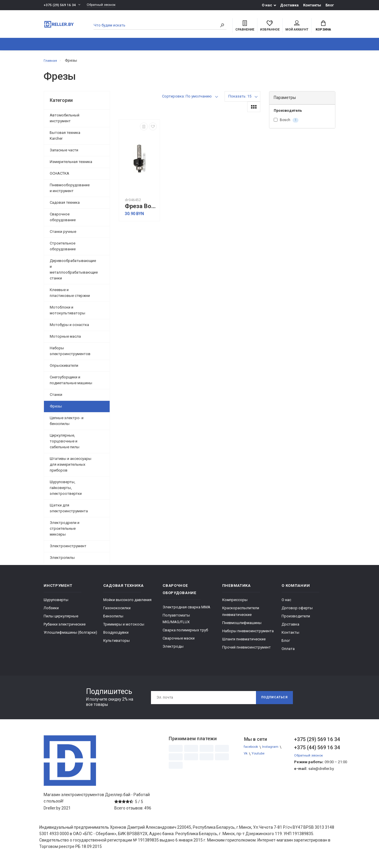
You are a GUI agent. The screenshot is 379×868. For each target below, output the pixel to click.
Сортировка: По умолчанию (187, 99)
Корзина (323, 26)
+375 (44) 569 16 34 (315, 751)
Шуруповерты (56, 603)
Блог (330, 5)
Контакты (312, 5)
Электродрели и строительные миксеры (65, 532)
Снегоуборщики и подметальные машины (71, 383)
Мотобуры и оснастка (69, 328)
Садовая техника (65, 206)
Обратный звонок (104, 5)
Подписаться (272, 701)
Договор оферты (297, 611)
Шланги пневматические (244, 642)
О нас (267, 5)
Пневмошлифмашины (242, 626)
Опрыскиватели (64, 369)
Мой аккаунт (297, 26)
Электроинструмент (68, 549)
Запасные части (64, 153)
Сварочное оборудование (63, 220)
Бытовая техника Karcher (65, 139)
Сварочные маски (179, 641)
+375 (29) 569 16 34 (60, 5)
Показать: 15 (240, 99)
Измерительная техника (71, 165)
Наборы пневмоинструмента (248, 634)
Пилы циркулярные (61, 619)
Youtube (260, 757)
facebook (252, 750)
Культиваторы (116, 644)
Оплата (288, 652)
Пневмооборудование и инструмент (70, 191)
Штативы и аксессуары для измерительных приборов (71, 468)
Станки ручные (63, 235)
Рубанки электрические (65, 627)
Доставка (289, 5)
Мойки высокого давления (127, 603)
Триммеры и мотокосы (124, 627)
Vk (246, 757)
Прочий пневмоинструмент (247, 650)
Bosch (286, 123)
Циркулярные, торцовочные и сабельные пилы (65, 444)
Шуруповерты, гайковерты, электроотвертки (66, 491)
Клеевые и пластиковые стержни (70, 296)
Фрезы (56, 409)
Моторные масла (65, 340)
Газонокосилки (117, 611)
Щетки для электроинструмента (69, 511)
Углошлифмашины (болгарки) (70, 636)
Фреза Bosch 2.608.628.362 (141, 209)
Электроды (173, 650)
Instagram (273, 750)
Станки (56, 398)
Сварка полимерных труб (185, 633)
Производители (296, 619)
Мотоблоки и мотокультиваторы (67, 313)
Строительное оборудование (63, 249)
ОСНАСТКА (59, 177)
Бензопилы (113, 619)
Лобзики (51, 611)
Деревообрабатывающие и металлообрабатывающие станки (74, 273)
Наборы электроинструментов (70, 354)
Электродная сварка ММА (186, 610)
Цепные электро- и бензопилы (67, 424)
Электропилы (62, 561)
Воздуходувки (116, 636)
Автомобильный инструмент (65, 121)
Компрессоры (235, 603)
